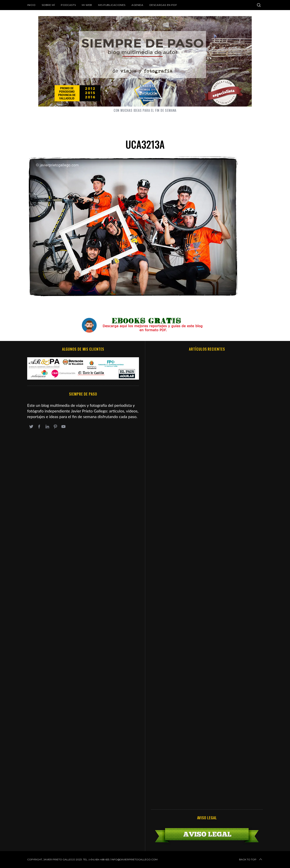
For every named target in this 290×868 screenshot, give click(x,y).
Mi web (87, 5)
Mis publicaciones (112, 5)
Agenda (137, 5)
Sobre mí (48, 5)
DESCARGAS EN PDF (163, 5)
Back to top (251, 860)
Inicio (31, 5)
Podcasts (68, 5)
